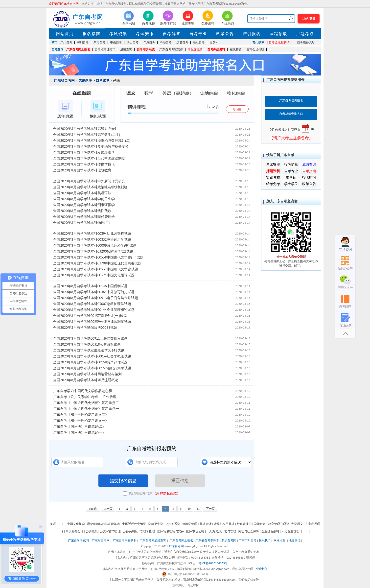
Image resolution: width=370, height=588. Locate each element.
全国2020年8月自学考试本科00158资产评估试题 (90, 362)
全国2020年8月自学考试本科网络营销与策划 (87, 374)
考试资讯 (118, 34)
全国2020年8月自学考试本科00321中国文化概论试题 (94, 275)
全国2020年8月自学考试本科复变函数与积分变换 (91, 146)
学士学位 (291, 184)
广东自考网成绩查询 (153, 540)
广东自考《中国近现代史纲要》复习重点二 (86, 403)
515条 (93, 509)
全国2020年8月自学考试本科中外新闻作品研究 (89, 181)
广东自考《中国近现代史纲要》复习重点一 (86, 409)
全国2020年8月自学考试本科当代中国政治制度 (89, 158)
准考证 (291, 177)
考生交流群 (195, 49)
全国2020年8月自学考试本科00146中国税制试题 (90, 286)
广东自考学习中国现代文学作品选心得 (83, 391)
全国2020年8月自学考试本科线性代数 (82, 211)
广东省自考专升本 (207, 540)
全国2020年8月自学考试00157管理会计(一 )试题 (90, 316)
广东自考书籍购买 (125, 540)
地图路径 (295, 540)
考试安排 (145, 34)
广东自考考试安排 (171, 49)
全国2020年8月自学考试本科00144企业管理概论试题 (94, 310)
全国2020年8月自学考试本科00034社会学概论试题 (92, 356)
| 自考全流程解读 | (279, 42)
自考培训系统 (146, 49)
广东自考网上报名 (78, 49)
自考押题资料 (216, 49)
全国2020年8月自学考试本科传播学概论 (84, 164)
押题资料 (273, 171)
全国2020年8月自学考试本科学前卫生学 (84, 199)
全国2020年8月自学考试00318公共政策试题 (87, 344)
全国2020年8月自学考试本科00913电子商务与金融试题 (95, 298)
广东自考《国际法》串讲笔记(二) (78, 426)
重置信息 (180, 481)
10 (189, 509)
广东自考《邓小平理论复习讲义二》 (81, 415)
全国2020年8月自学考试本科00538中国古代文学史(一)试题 (98, 257)
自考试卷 (103, 80)
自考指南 (309, 171)
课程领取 (278, 34)
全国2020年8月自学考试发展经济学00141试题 (89, 350)
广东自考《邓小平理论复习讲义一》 (81, 421)
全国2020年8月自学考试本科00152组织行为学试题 (92, 368)
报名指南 (92, 34)
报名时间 (309, 177)
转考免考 (273, 184)
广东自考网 (176, 546)
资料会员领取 (255, 49)
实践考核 (273, 177)
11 (198, 509)
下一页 (210, 509)
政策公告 (225, 34)
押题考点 (305, 34)
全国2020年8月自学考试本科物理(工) (81, 223)
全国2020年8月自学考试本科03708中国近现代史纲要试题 (97, 263)
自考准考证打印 (105, 49)
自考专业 (198, 34)
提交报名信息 (123, 481)
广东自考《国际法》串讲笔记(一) (78, 432)
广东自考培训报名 (291, 100)
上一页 (108, 509)
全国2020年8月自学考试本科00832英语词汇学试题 (92, 239)
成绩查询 (126, 49)
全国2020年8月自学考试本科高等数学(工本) (87, 135)
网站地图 (279, 540)
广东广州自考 (248, 540)
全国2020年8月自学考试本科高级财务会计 (86, 129)
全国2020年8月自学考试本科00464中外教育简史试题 (94, 292)
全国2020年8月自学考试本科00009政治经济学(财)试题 (95, 245)
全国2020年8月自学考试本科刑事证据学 (84, 205)
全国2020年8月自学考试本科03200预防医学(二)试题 (93, 251)
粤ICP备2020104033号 (213, 563)
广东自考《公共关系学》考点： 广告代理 (85, 397)
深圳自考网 (229, 540)
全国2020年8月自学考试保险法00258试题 (85, 328)
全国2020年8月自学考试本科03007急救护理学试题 (92, 304)
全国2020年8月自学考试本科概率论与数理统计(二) (92, 141)
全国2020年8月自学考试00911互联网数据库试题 (90, 338)
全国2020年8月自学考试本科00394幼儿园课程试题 (92, 234)
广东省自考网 (64, 80)
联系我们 (265, 540)
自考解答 (172, 34)
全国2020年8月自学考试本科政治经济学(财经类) (90, 187)
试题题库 (85, 80)
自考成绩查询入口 (291, 114)
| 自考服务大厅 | (306, 42)
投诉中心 (261, 569)
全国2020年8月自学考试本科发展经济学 (84, 152)
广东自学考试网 (78, 540)
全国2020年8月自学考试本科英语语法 (82, 193)
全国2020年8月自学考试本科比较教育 (82, 170)
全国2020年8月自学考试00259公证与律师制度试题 (92, 322)
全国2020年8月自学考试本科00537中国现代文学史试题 (95, 269)
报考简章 (291, 165)
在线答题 (236, 49)
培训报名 (252, 34)
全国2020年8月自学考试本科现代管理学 (84, 217)
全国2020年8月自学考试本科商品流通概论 (86, 380)
